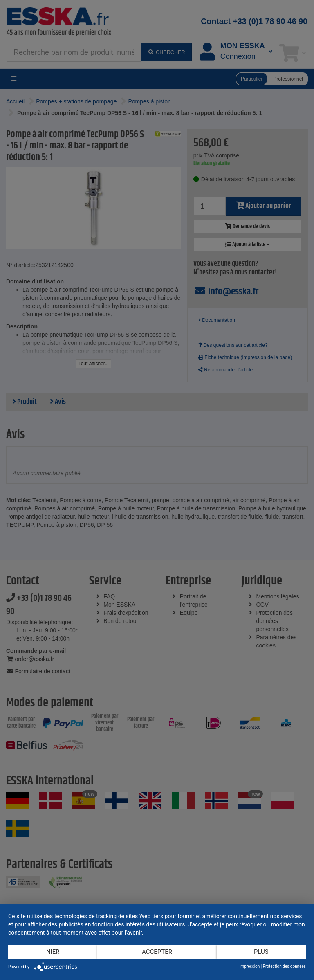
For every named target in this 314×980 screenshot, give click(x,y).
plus (261, 952)
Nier (53, 952)
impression (250, 966)
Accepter (157, 952)
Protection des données (284, 966)
